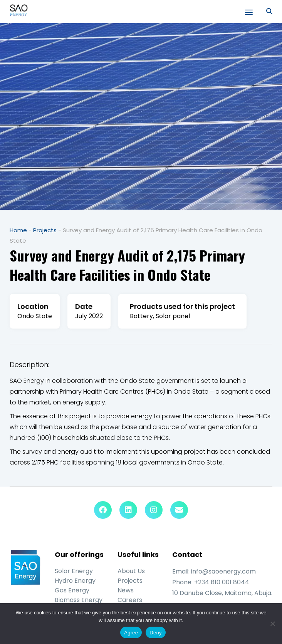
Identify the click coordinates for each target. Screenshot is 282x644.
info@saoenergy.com (223, 571)
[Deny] (272, 624)
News (126, 590)
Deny (155, 633)
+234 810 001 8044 (222, 582)
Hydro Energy (75, 581)
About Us (131, 571)
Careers (130, 600)
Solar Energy (74, 571)
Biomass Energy (79, 600)
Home (18, 230)
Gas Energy (72, 590)
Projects (45, 230)
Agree (131, 633)
